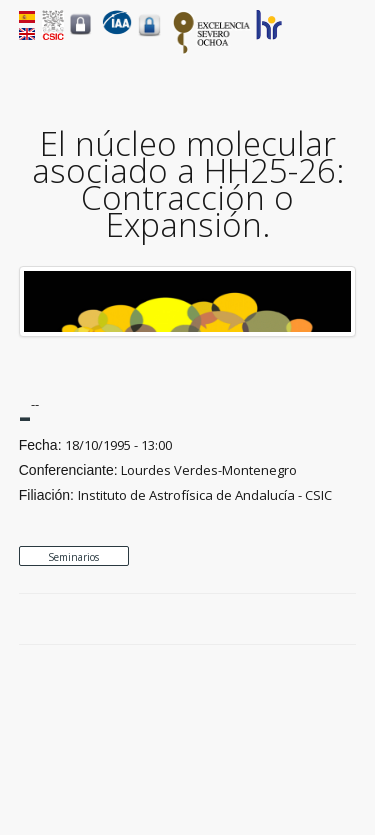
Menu (344, 41)
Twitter (300, 620)
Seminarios (73, 557)
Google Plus (323, 620)
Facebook (277, 620)
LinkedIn (346, 620)
